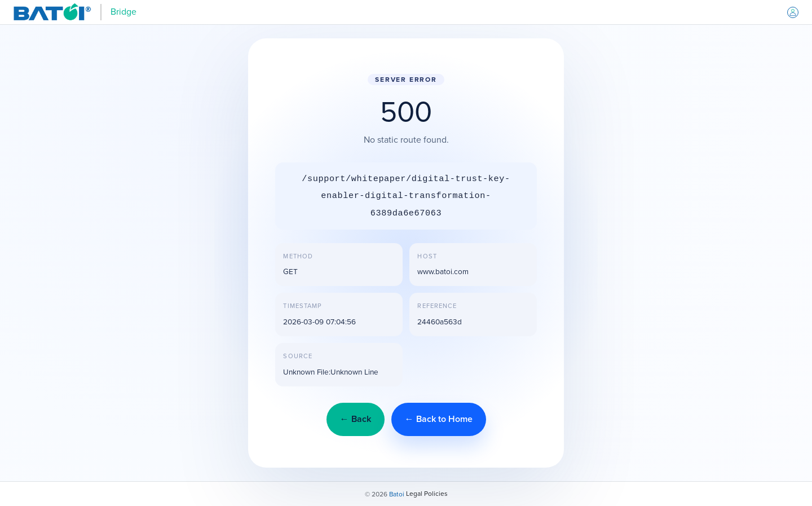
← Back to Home (439, 419)
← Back (356, 419)
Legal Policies (427, 494)
